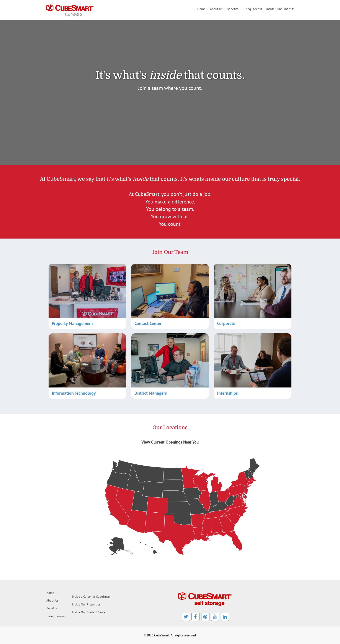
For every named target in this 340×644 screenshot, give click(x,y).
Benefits (232, 9)
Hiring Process (252, 9)
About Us (216, 9)
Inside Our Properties (86, 604)
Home (201, 9)
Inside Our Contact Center (89, 612)
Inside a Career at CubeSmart (91, 597)
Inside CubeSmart (278, 9)
